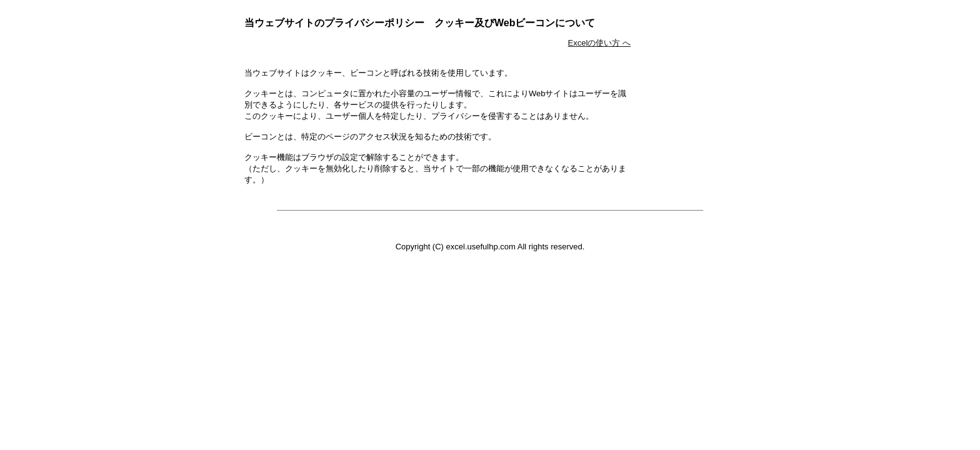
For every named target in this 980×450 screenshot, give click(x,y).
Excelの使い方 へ (599, 43)
